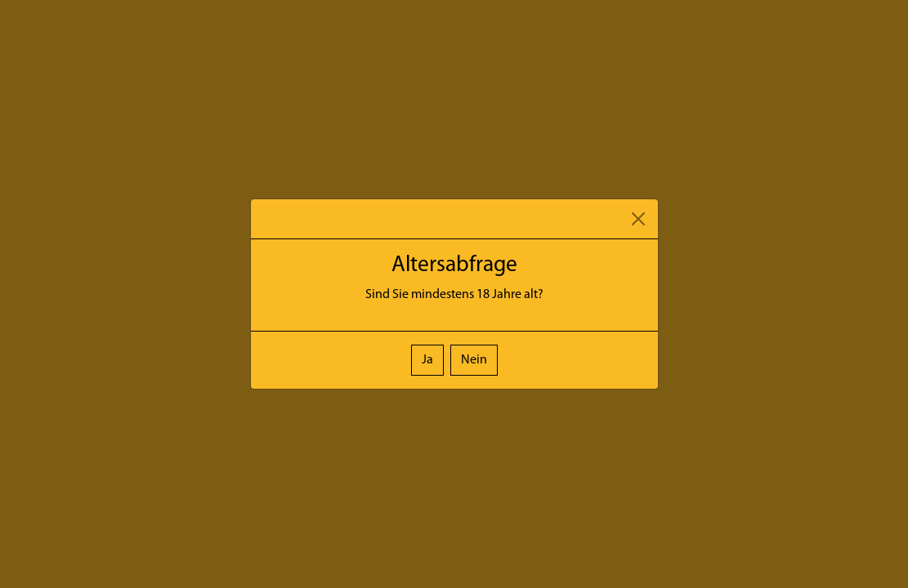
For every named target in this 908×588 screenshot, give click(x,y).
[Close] (638, 219)
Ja (427, 360)
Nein (474, 360)
